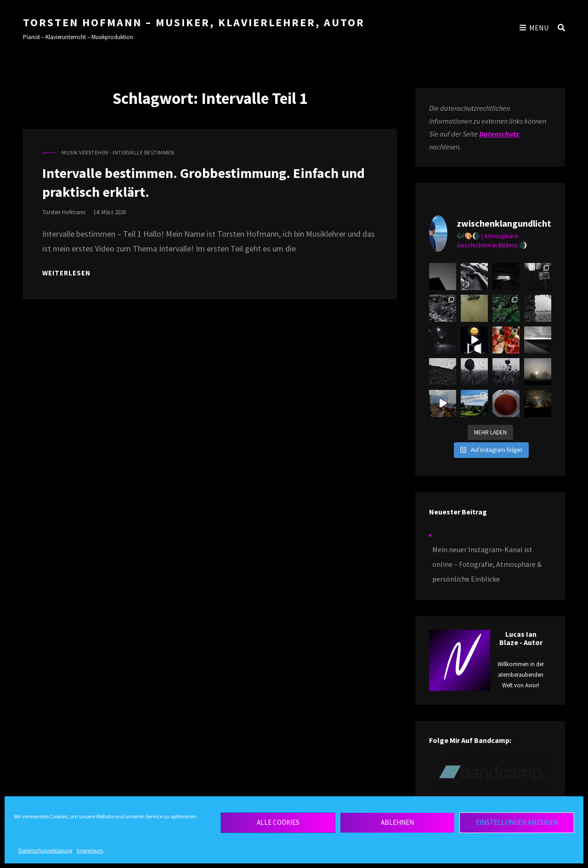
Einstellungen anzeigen (517, 822)
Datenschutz (499, 134)
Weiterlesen (66, 273)
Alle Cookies (278, 822)
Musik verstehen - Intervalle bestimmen (118, 152)
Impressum (90, 850)
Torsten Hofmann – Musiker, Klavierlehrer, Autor (194, 22)
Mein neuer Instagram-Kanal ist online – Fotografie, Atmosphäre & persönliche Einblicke (487, 564)
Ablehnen (397, 822)
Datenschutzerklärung (45, 850)
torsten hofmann (64, 212)
